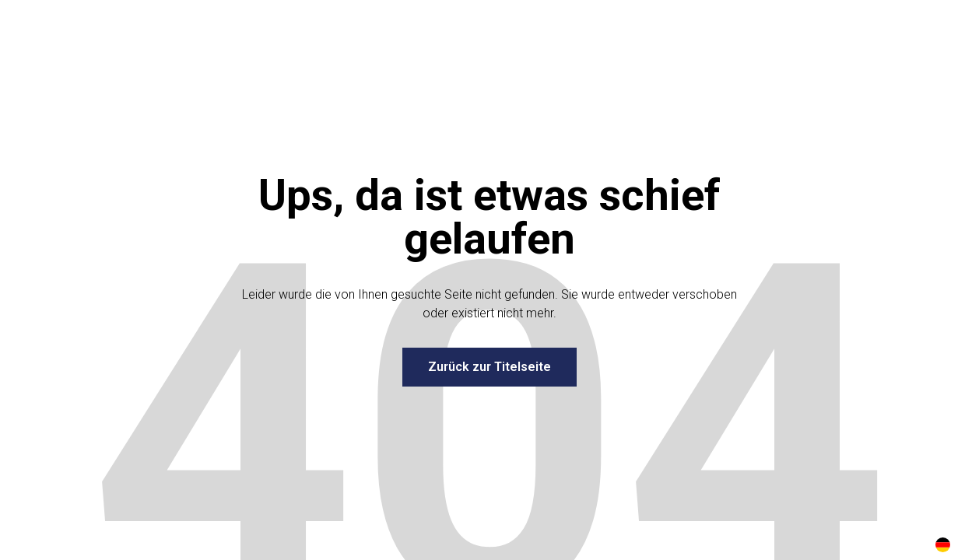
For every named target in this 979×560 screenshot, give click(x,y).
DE (943, 545)
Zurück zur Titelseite (489, 367)
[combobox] (943, 544)
